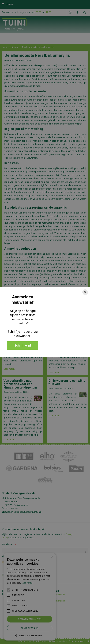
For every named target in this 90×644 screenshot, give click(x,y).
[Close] (85, 292)
